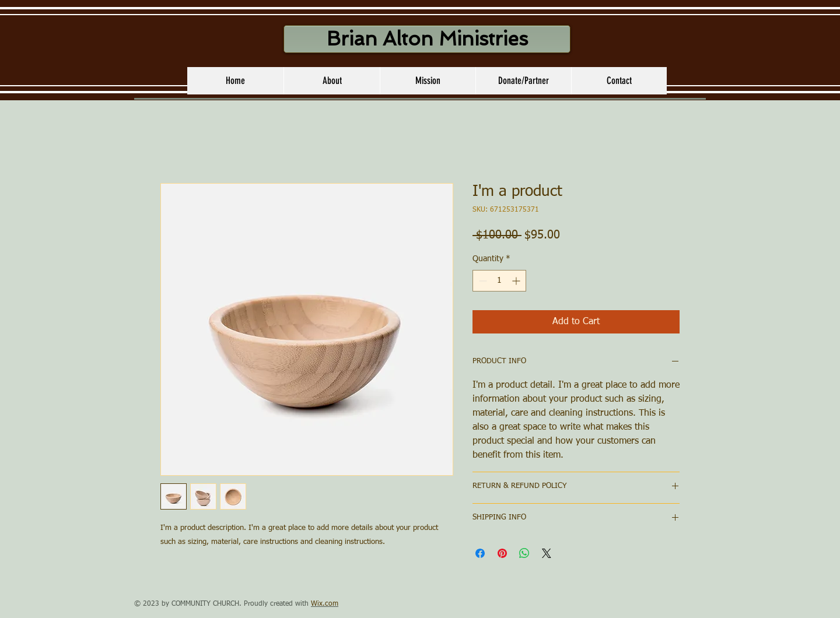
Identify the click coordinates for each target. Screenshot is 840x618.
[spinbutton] (499, 281)
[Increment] (517, 281)
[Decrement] (482, 281)
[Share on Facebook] (480, 553)
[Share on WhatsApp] (524, 553)
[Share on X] (547, 553)
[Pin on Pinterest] (502, 553)
